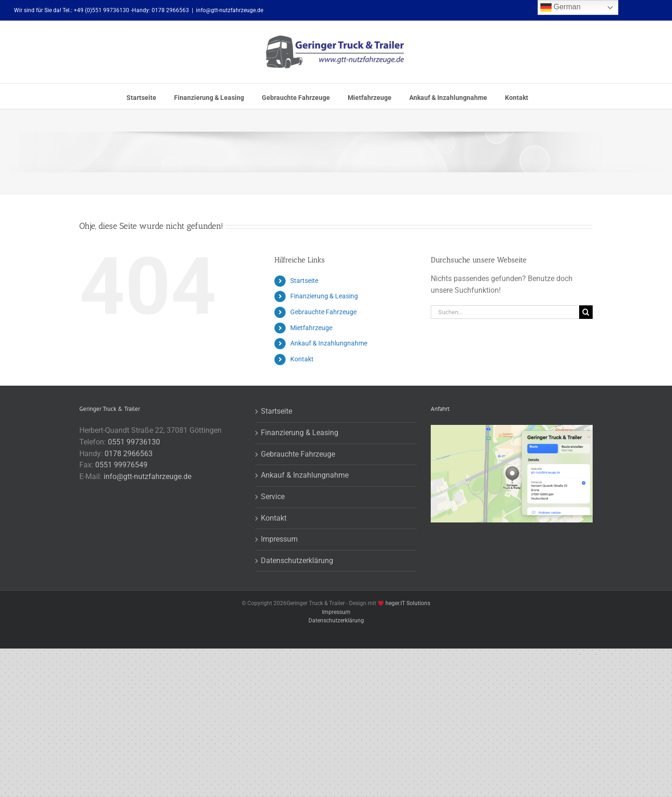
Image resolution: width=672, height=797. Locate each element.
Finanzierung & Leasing (324, 296)
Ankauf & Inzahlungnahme (329, 343)
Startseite (304, 281)
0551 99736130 (134, 442)
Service (273, 497)
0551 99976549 (121, 465)
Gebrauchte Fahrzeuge (323, 312)
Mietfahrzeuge (311, 328)
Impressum (279, 539)
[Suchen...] (505, 312)
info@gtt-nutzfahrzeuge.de (230, 10)
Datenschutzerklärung (297, 561)
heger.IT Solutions (408, 603)
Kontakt (302, 359)
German (560, 7)
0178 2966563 (129, 454)
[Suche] (586, 312)
